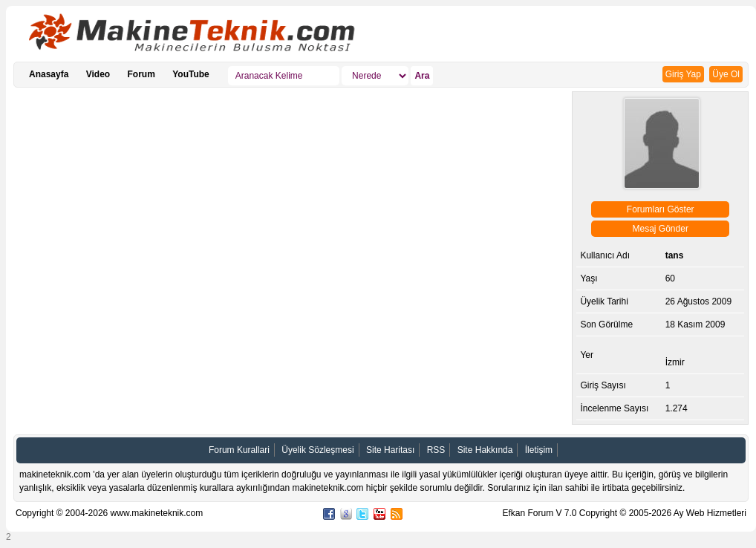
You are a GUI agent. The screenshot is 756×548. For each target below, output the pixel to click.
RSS (436, 450)
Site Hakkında (485, 450)
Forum (141, 74)
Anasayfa (49, 74)
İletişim (539, 450)
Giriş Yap (683, 74)
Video (98, 74)
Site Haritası (390, 450)
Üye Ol (726, 74)
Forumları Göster (661, 209)
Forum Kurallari (239, 450)
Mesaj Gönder (661, 229)
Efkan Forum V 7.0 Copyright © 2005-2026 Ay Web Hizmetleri (624, 513)
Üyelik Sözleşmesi (317, 450)
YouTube (191, 74)
